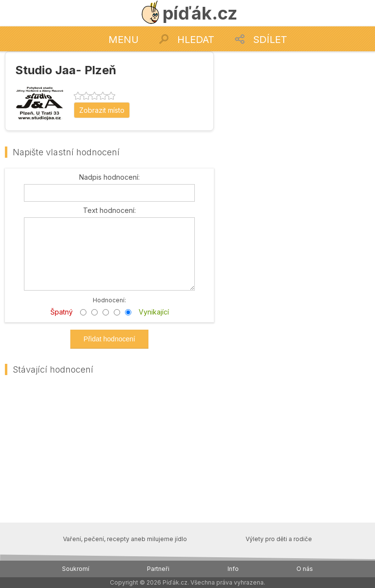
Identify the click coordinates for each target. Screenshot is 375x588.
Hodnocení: (109, 300)
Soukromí (76, 569)
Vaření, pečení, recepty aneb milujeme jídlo (125, 539)
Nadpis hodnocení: (109, 177)
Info (233, 569)
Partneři (158, 569)
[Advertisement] (297, 112)
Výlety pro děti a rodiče (279, 539)
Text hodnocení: (109, 210)
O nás (305, 569)
